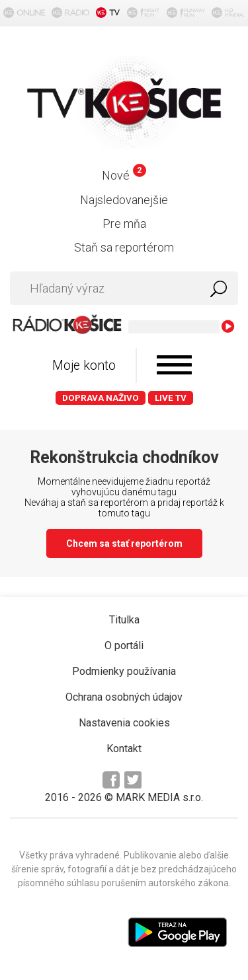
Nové (124, 175)
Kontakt (124, 749)
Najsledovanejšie (124, 200)
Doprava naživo (101, 398)
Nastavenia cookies (124, 723)
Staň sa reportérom (124, 247)
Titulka (124, 620)
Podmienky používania (124, 671)
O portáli (124, 646)
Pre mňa (124, 224)
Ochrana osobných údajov (124, 697)
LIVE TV (171, 398)
